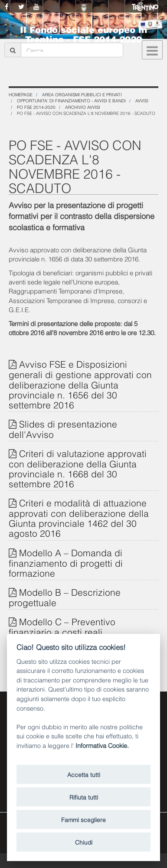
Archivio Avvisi (83, 107)
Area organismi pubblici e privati (82, 94)
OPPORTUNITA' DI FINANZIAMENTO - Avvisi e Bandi (71, 100)
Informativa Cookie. (102, 745)
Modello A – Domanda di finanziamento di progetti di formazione (66, 562)
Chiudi (84, 842)
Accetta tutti (84, 774)
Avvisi (142, 100)
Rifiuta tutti (84, 797)
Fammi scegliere (83, 819)
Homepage (21, 94)
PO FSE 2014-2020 (36, 107)
